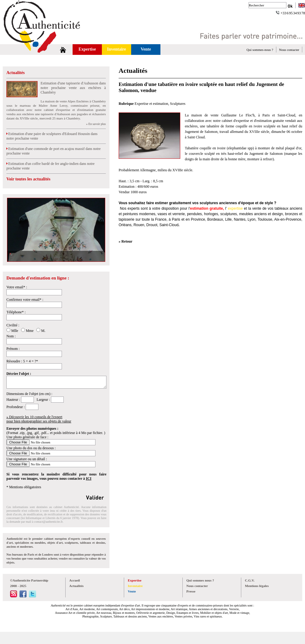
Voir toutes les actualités (28, 179)
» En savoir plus (96, 124)
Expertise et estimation (151, 104)
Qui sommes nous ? (200, 580)
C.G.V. (250, 580)
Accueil (75, 580)
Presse (191, 591)
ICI (89, 479)
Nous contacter (289, 50)
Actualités (16, 73)
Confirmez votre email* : (25, 300)
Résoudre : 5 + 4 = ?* (22, 361)
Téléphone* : (16, 312)
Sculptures (178, 104)
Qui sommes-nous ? (260, 50)
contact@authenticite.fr (48, 522)
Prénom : (13, 349)
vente (257, 208)
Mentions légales (257, 586)
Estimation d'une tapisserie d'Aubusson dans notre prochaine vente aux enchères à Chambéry (73, 88)
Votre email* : (17, 287)
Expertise (87, 49)
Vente (146, 49)
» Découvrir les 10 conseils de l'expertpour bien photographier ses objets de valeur (39, 419)
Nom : (11, 336)
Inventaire (117, 49)
